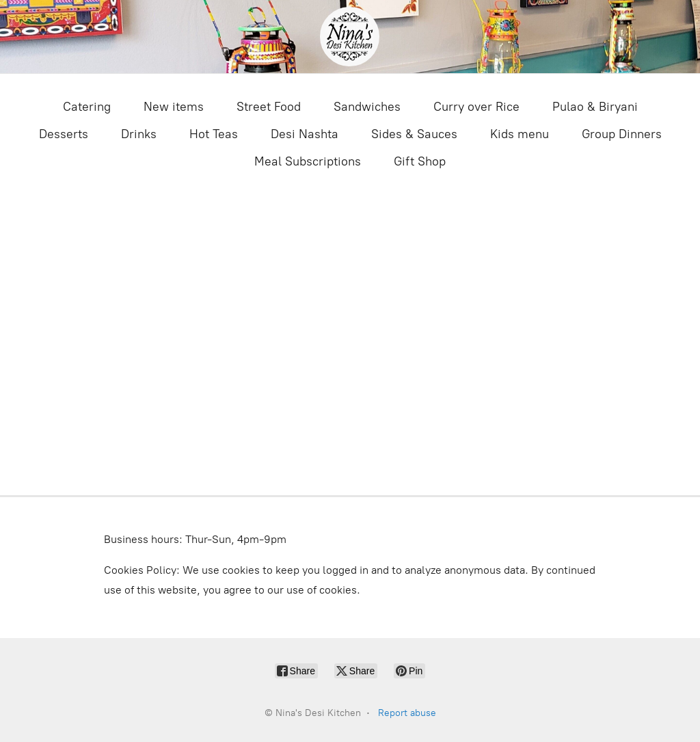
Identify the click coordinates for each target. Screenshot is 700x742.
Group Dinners (622, 134)
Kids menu (520, 134)
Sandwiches (367, 107)
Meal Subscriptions (308, 161)
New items (174, 107)
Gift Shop (420, 161)
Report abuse (407, 713)
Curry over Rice (476, 107)
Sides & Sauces (414, 134)
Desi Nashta (305, 134)
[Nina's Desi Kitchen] (350, 37)
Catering (87, 107)
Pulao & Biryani (595, 107)
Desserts (64, 134)
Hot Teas (214, 134)
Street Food (269, 107)
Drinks (139, 134)
